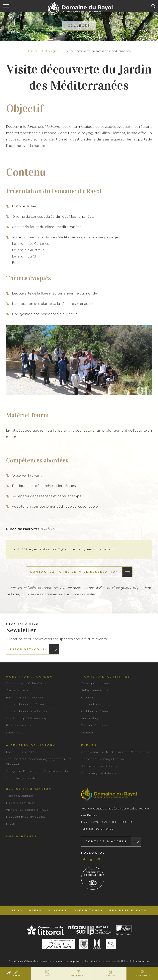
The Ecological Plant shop (27, 718)
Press (10, 824)
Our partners (21, 836)
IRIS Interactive (139, 961)
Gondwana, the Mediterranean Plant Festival (116, 752)
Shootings (14, 732)
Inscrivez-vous (28, 649)
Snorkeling (90, 718)
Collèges (52, 51)
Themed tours (92, 704)
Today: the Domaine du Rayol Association (39, 771)
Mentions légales (67, 961)
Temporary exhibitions (99, 773)
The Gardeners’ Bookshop (27, 711)
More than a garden (29, 677)
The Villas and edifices (23, 778)
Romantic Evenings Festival (103, 759)
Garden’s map (17, 690)
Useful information (29, 789)
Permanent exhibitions (99, 766)
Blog (17, 910)
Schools (87, 732)
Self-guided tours (95, 690)
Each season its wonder (25, 697)
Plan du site (92, 961)
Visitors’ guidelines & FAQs (27, 810)
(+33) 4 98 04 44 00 (100, 829)
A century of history (31, 745)
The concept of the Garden (27, 683)
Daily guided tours (96, 683)
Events (89, 745)
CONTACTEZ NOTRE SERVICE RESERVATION (74, 572)
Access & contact (20, 796)
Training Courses (94, 725)
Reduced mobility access (26, 817)
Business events (19, 725)
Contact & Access (106, 841)
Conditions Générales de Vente (30, 961)
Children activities (95, 711)
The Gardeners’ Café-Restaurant (31, 704)
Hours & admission (21, 803)
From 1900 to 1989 (21, 752)
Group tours (91, 697)
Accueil (33, 51)
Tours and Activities (106, 677)
